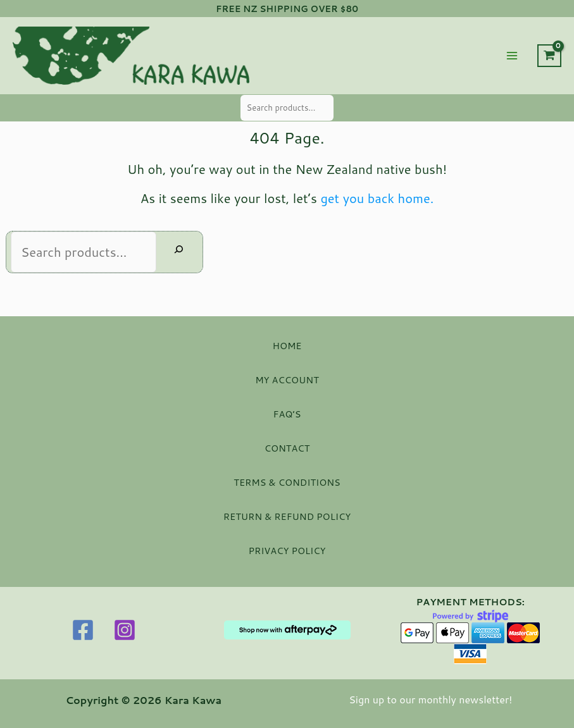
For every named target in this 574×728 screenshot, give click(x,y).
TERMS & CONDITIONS (287, 482)
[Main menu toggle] (512, 56)
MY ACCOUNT (287, 380)
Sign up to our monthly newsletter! (430, 699)
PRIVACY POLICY (287, 551)
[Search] (179, 252)
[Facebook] (83, 630)
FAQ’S (287, 414)
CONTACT (287, 448)
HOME (287, 346)
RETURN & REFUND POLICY (287, 516)
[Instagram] (125, 630)
